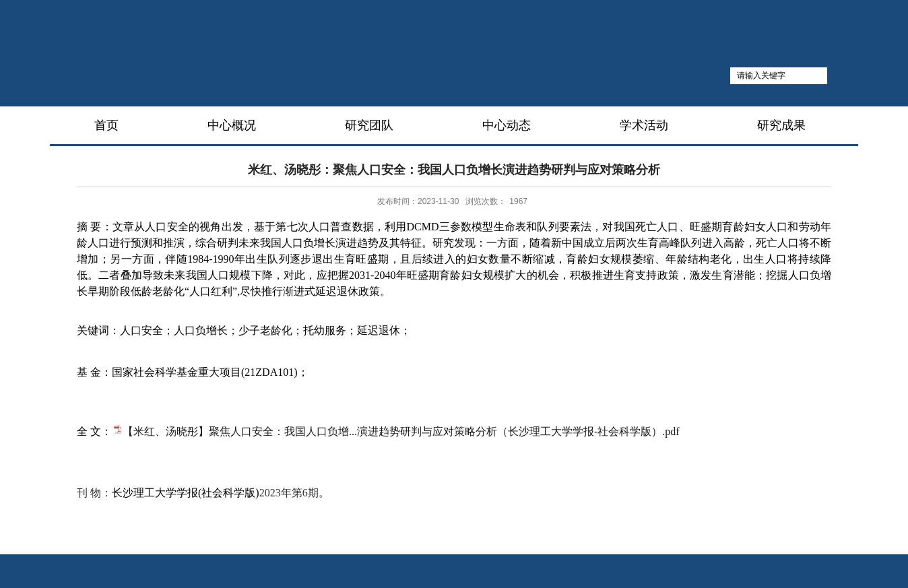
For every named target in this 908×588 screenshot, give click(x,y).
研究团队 (369, 125)
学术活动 (644, 125)
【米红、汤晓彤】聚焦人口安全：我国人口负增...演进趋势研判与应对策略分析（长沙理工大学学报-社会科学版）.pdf (401, 431)
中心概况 (232, 125)
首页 (106, 125)
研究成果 (781, 125)
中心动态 (507, 125)
